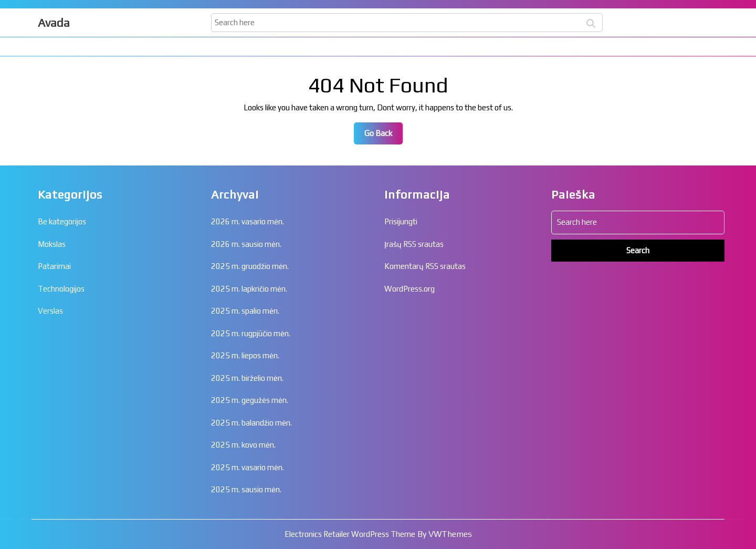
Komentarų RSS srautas (425, 266)
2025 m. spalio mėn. (245, 311)
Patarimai (54, 266)
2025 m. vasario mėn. (248, 467)
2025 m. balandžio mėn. (251, 423)
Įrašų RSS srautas (414, 244)
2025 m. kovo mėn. (243, 445)
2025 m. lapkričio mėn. (249, 289)
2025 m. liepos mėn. (245, 355)
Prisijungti (401, 221)
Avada (54, 23)
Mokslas (52, 244)
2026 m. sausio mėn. (246, 244)
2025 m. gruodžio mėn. (250, 266)
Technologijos (61, 289)
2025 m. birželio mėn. (247, 378)
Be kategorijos (62, 221)
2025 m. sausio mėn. (246, 489)
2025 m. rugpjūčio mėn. (251, 333)
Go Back (384, 136)
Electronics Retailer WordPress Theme (350, 534)
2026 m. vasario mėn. (248, 221)
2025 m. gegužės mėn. (250, 400)
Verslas (50, 311)
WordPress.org (409, 289)
